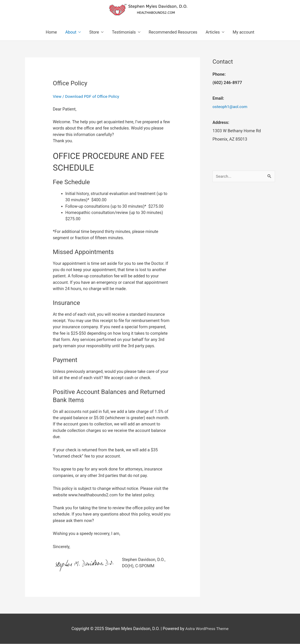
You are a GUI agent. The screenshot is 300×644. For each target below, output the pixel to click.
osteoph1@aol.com (231, 107)
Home (51, 32)
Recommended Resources (173, 32)
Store (94, 32)
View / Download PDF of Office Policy (87, 97)
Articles (213, 32)
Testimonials (124, 32)
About (71, 32)
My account (244, 32)
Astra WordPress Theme (207, 629)
